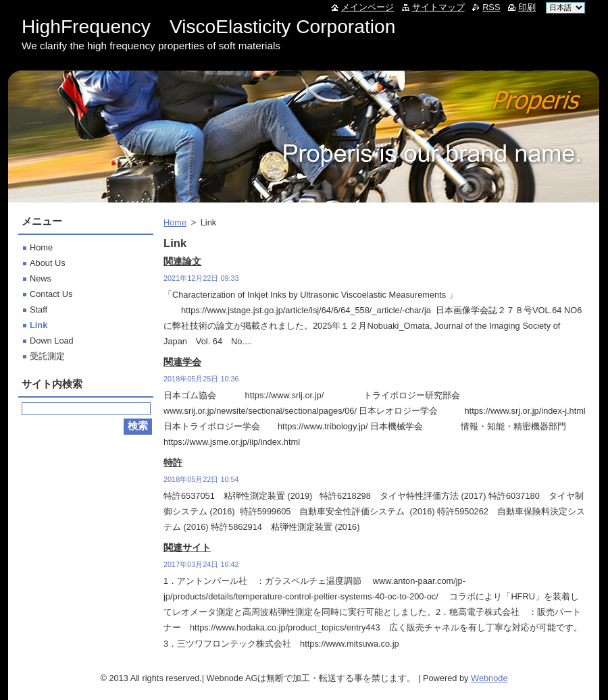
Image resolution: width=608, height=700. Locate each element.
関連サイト (187, 547)
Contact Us (51, 294)
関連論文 (182, 261)
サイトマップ (438, 7)
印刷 (527, 7)
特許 (173, 462)
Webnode (489, 678)
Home (175, 222)
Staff (39, 309)
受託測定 (47, 356)
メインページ (368, 7)
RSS (491, 7)
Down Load (52, 341)
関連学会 (182, 362)
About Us (48, 263)
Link (39, 325)
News (41, 278)
